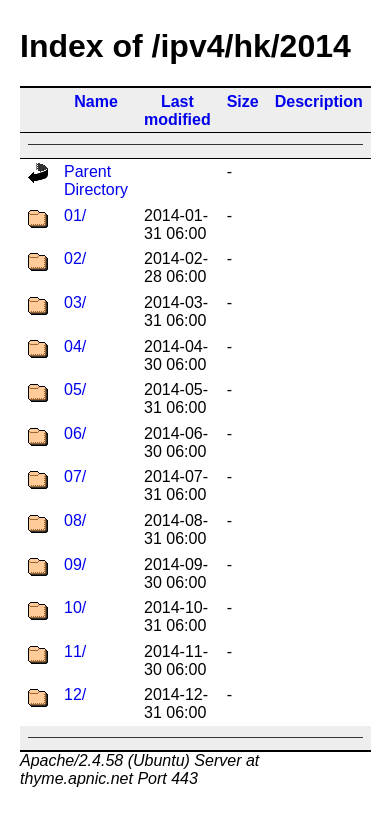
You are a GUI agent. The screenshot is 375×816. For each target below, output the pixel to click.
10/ (75, 607)
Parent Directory (96, 180)
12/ (75, 694)
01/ (75, 215)
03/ (75, 302)
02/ (75, 258)
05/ (75, 389)
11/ (75, 651)
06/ (75, 433)
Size (243, 101)
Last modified (177, 110)
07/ (75, 476)
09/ (75, 564)
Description (319, 101)
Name (96, 101)
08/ (75, 520)
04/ (75, 346)
